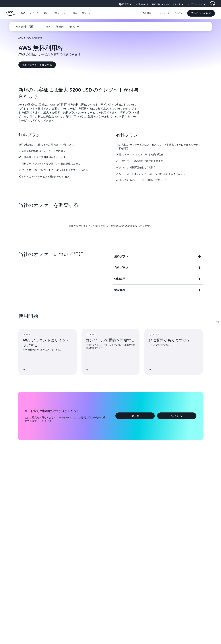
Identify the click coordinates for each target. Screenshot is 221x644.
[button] (30, 13)
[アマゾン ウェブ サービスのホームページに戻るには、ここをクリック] (10, 15)
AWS (21, 38)
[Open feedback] (218, 322)
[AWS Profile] (212, 4)
